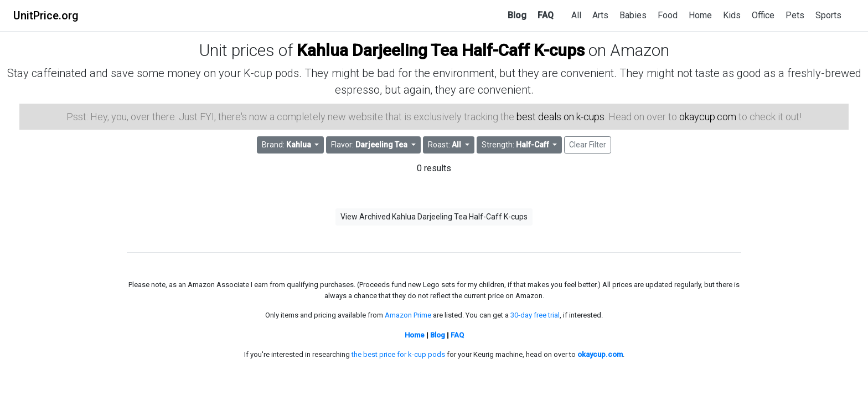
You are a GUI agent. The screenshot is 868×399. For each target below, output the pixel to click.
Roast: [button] (445, 145)
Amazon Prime (408, 315)
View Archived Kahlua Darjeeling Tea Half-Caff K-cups (434, 217)
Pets (795, 15)
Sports (828, 15)
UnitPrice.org (46, 16)
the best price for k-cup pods (398, 354)
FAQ (546, 15)
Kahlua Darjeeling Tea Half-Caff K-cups (441, 50)
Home (700, 15)
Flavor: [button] (370, 145)
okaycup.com (708, 117)
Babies (633, 15)
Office (763, 15)
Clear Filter (588, 145)
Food (668, 15)
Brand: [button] (287, 145)
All (576, 15)
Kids (732, 15)
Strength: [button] (516, 145)
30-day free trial (535, 315)
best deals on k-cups (560, 117)
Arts (600, 15)
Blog (517, 15)
